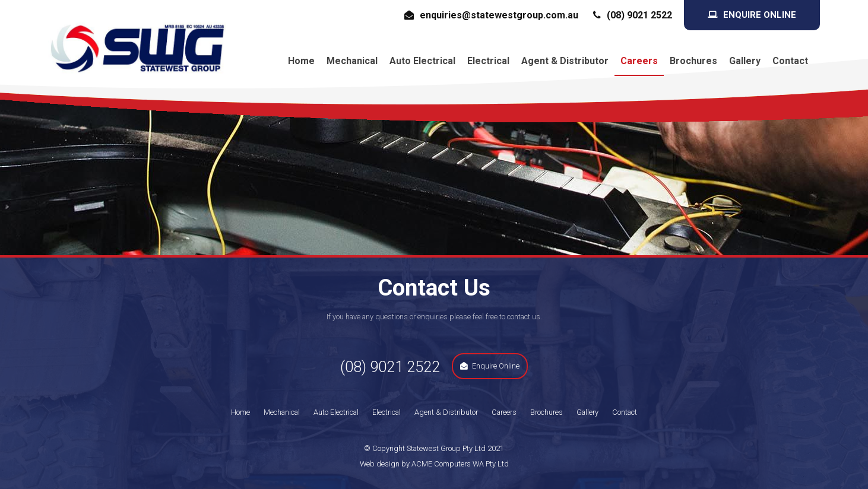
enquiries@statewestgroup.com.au (499, 15)
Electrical (488, 61)
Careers (639, 61)
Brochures (693, 61)
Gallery (745, 61)
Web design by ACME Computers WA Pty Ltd (434, 464)
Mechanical (352, 61)
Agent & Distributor (565, 61)
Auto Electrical (422, 61)
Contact (790, 61)
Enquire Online (760, 15)
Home (301, 61)
